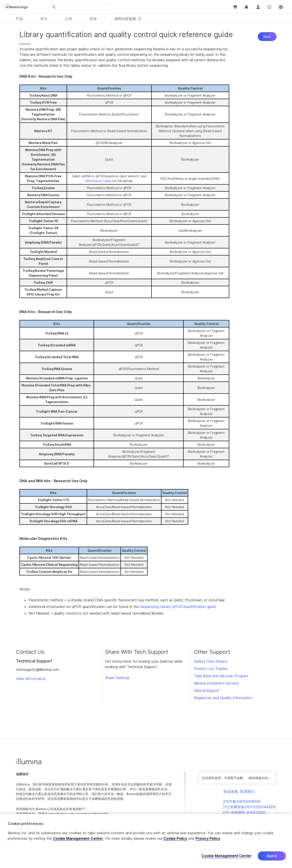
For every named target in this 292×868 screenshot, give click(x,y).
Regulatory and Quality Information (223, 698)
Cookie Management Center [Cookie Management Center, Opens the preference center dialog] (227, 856)
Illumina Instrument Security (216, 683)
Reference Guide (98, 181)
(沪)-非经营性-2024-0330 (244, 812)
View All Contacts (31, 679)
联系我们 (247, 791)
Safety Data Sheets (211, 661)
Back (267, 37)
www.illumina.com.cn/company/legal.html (78, 814)
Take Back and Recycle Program (221, 676)
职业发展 (231, 791)
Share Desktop (117, 678)
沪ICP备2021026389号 (242, 801)
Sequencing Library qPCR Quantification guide (178, 607)
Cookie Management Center (78, 839)
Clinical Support (207, 690)
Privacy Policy (208, 839)
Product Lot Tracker (211, 669)
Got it (272, 856)
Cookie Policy (175, 839)
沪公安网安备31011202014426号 (249, 807)
